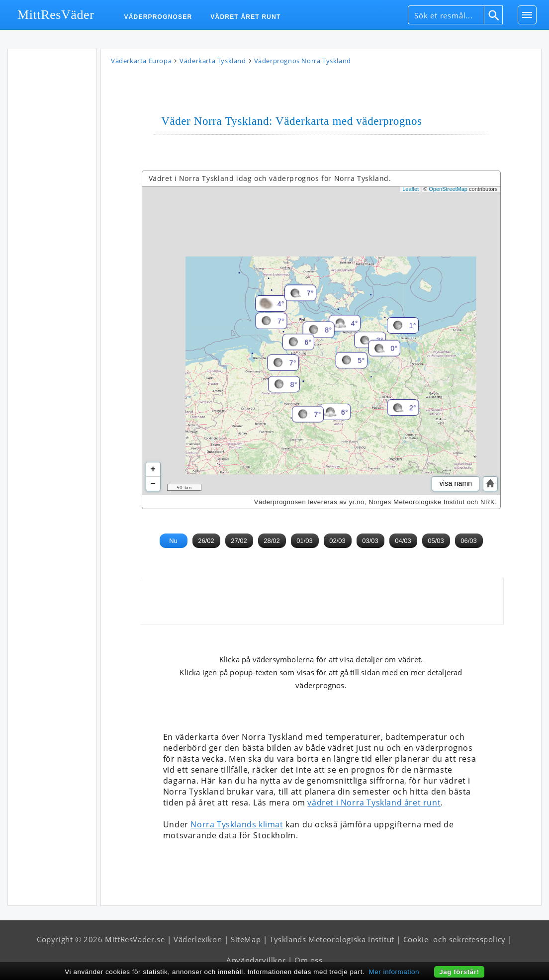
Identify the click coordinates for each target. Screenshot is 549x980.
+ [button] (153, 469)
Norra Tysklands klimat (237, 824)
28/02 (272, 541)
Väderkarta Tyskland (213, 61)
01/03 (305, 541)
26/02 (206, 541)
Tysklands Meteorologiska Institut (332, 939)
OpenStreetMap (448, 189)
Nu (173, 541)
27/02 (239, 541)
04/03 (403, 541)
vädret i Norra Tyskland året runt (374, 802)
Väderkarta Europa (141, 61)
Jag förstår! (459, 972)
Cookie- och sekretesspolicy (455, 939)
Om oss (309, 960)
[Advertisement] (52, 203)
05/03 (436, 541)
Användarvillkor (256, 960)
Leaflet (411, 189)
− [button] (153, 484)
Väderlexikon (198, 939)
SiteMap (246, 939)
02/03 (337, 541)
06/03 (469, 541)
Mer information (394, 972)
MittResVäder (56, 15)
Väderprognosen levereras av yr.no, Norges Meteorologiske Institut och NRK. (376, 502)
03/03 (370, 541)
